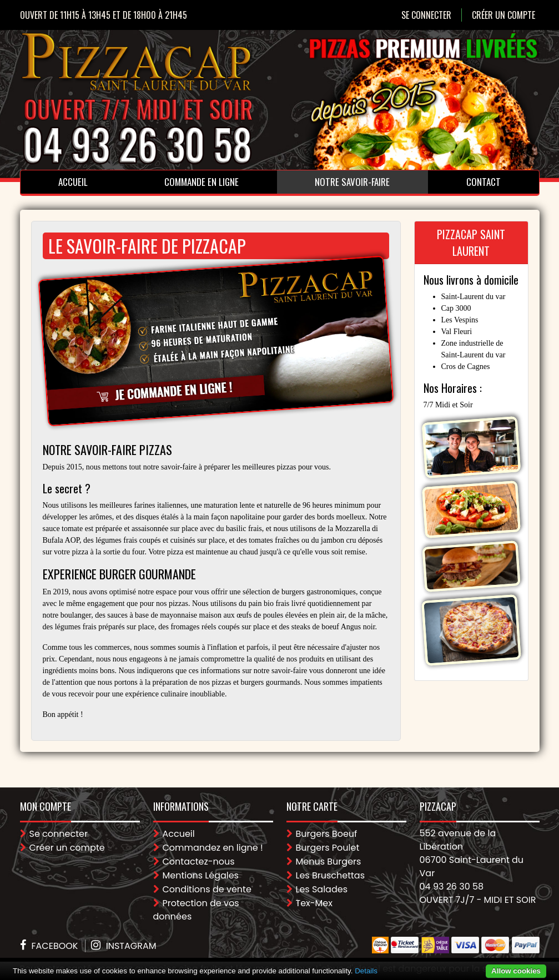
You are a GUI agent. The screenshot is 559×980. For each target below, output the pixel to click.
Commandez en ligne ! (213, 848)
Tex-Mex (314, 903)
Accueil (73, 182)
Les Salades (322, 889)
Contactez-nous (199, 862)
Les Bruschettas (331, 875)
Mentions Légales (201, 875)
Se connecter (426, 15)
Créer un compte (503, 15)
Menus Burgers (329, 862)
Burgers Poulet (328, 848)
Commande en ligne (202, 182)
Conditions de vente (207, 889)
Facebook (55, 946)
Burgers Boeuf (327, 834)
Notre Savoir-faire (352, 182)
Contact (484, 182)
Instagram (131, 946)
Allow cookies (516, 971)
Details (366, 971)
